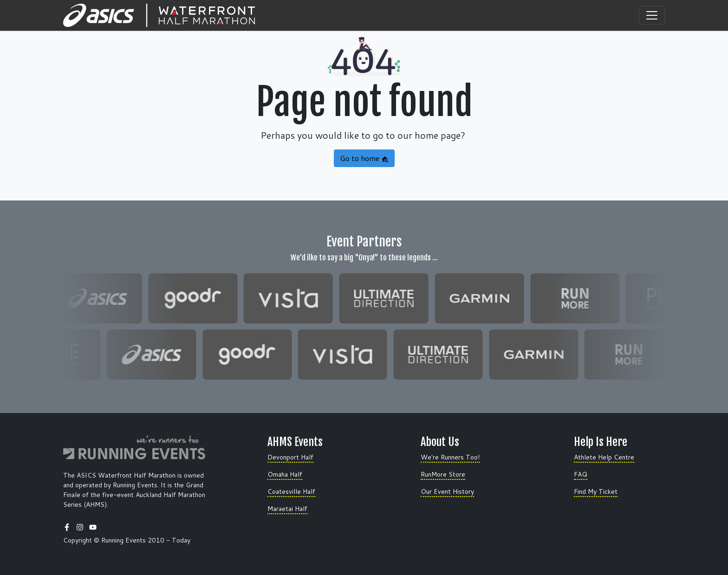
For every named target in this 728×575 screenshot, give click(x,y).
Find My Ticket (596, 491)
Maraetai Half (287, 509)
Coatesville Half (291, 491)
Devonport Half (290, 457)
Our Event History (447, 491)
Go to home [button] (364, 158)
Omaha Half (285, 474)
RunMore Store (443, 474)
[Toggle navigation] (652, 15)
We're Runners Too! (450, 457)
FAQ (581, 474)
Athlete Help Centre (604, 457)
